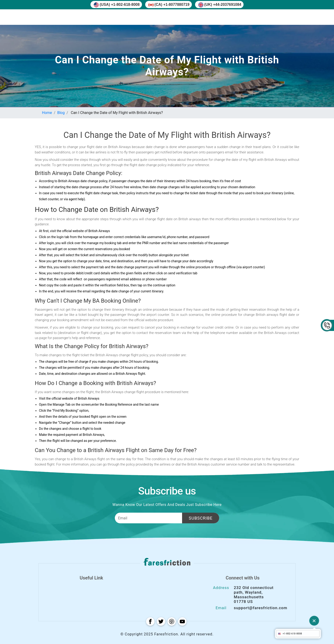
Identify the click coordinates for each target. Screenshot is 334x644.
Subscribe (201, 518)
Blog (61, 113)
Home (47, 113)
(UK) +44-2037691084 (220, 5)
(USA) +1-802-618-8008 (117, 5)
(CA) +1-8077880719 (169, 5)
